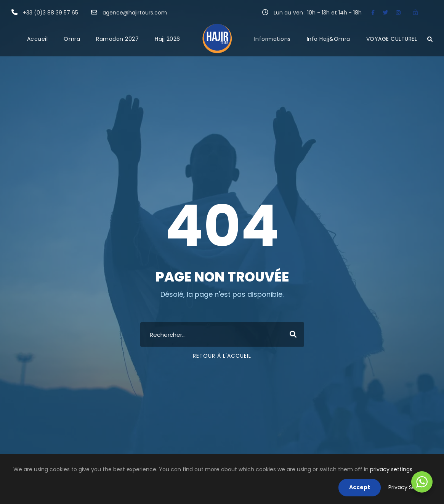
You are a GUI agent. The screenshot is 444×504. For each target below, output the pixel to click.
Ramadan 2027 (117, 39)
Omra (72, 39)
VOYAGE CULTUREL (392, 39)
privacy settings (391, 469)
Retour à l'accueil (222, 356)
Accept (360, 487)
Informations (272, 39)
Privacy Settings (410, 487)
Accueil (38, 39)
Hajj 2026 (168, 39)
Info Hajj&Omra (329, 39)
